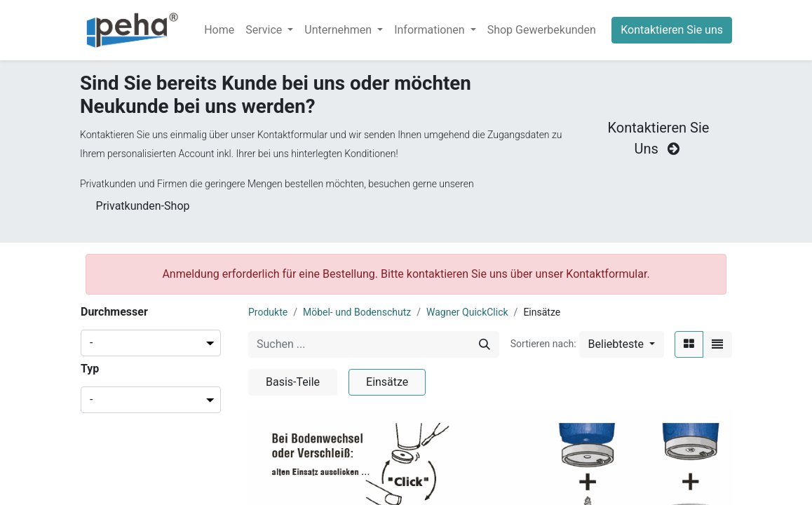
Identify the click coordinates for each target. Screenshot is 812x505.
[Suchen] (485, 344)
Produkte (268, 312)
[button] (622, 344)
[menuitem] (219, 30)
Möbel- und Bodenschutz (357, 312)
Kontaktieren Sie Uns (659, 138)
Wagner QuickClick (467, 312)
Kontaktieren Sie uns (672, 30)
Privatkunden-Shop (143, 206)
